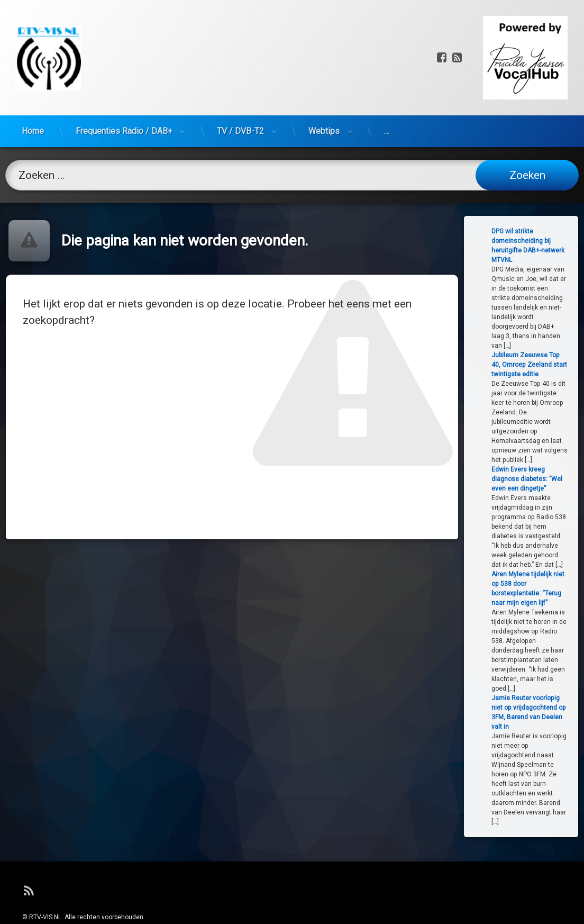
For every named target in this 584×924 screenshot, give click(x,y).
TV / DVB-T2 (240, 88)
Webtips (324, 88)
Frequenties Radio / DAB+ (124, 88)
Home (33, 88)
